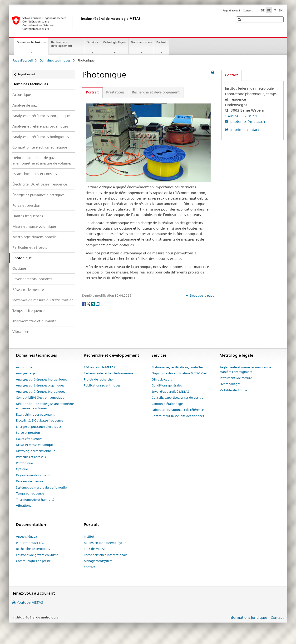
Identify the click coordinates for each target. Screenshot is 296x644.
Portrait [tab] (92, 92)
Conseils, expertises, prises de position (178, 397)
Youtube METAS (30, 602)
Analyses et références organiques (40, 126)
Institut (89, 536)
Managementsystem (98, 561)
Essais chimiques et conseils (35, 174)
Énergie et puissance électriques (38, 195)
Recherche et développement (62, 44)
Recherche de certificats (33, 549)
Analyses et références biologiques (41, 137)
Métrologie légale (114, 42)
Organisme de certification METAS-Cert (180, 373)
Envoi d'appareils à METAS (170, 392)
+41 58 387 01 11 (242, 116)
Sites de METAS (95, 549)
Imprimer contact (244, 130)
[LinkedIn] (98, 303)
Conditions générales (167, 385)
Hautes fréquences (28, 216)
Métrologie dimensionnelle (35, 237)
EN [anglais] (281, 10)
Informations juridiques (248, 617)
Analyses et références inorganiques (42, 116)
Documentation (141, 42)
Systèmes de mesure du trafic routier (43, 300)
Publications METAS (30, 543)
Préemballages (230, 384)
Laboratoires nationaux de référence (178, 410)
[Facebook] (84, 303)
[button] (240, 20)
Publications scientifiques (102, 385)
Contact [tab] (232, 75)
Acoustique (22, 95)
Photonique (24, 463)
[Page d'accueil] (80, 23)
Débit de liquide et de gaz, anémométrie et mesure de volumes (42, 160)
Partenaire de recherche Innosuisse (108, 373)
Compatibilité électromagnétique (40, 147)
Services (93, 42)
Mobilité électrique (233, 390)
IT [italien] (275, 10)
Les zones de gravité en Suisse (37, 555)
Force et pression (26, 205)
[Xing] (93, 303)
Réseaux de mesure (28, 290)
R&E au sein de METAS (99, 367)
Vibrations (21, 332)
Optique (19, 268)
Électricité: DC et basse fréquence (40, 184)
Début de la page (202, 295)
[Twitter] (89, 303)
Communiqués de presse (33, 561)
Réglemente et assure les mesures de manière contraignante (245, 370)
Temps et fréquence (28, 311)
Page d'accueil (231, 10)
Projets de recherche (98, 379)
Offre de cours (162, 379)
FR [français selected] (269, 10)
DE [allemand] (263, 10)
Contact (248, 10)
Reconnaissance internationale (106, 555)
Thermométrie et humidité (34, 321)
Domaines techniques (33, 44)
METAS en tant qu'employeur (105, 543)
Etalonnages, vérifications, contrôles (177, 367)
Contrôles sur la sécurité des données (178, 416)
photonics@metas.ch (247, 121)
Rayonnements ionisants (32, 279)
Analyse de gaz (25, 105)
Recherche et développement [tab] (156, 92)
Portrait (162, 42)
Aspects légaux (27, 536)
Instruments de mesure (236, 378)
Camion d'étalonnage (167, 404)
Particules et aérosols (30, 247)
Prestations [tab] (115, 92)
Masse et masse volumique (34, 226)
